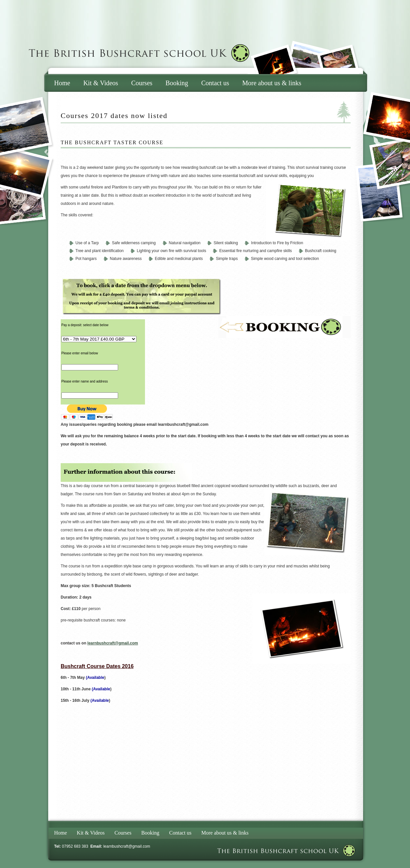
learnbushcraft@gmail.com (127, 846)
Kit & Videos (101, 83)
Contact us (215, 83)
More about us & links (272, 83)
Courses (142, 83)
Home (62, 83)
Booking (177, 83)
